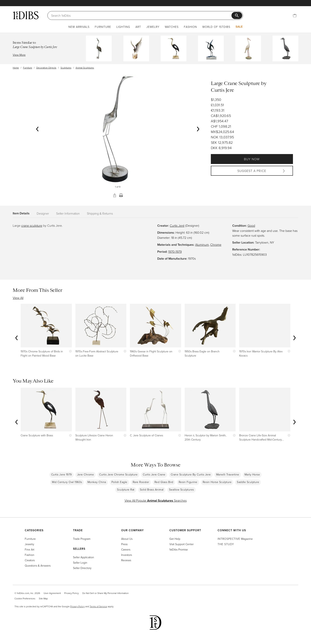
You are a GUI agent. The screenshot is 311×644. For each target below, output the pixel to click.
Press (124, 544)
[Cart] (295, 15)
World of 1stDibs (216, 27)
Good (251, 226)
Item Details (21, 213)
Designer (43, 213)
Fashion (190, 27)
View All (18, 298)
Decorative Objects (46, 68)
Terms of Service (98, 606)
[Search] (141, 15)
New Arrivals (79, 27)
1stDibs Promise (179, 549)
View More (19, 55)
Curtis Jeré (177, 226)
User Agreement (52, 593)
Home (16, 68)
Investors (127, 555)
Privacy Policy (72, 593)
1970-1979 (175, 252)
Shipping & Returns (100, 213)
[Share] (115, 195)
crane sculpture (32, 226)
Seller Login (80, 563)
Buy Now (252, 159)
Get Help (175, 539)
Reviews (126, 560)
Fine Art (30, 549)
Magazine (235, 539)
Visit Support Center (181, 544)
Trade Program (82, 539)
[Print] (121, 195)
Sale (239, 27)
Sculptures (66, 68)
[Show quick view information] (70, 351)
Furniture (103, 27)
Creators (30, 560)
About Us (127, 539)
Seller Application (84, 557)
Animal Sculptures (85, 68)
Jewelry (153, 27)
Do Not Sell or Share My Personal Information (105, 593)
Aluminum (202, 245)
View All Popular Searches (156, 500)
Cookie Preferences (25, 598)
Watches (172, 27)
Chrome (216, 245)
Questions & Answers (38, 565)
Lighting (123, 27)
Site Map (43, 598)
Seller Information (68, 213)
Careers (126, 549)
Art (138, 27)
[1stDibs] (26, 15)
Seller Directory (82, 568)
